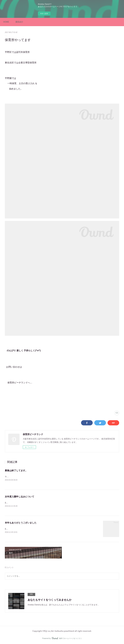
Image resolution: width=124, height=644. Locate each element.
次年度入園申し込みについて (20, 497)
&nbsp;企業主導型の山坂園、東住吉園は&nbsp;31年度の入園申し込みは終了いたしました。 (45, 503)
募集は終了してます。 (16, 470)
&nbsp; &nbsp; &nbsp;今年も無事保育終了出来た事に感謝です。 (33, 529)
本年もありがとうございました (21, 523)
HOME (6, 22)
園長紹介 (19, 22)
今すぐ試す (44, 14)
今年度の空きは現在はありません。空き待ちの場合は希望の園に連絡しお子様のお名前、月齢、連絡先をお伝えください (57, 477)
